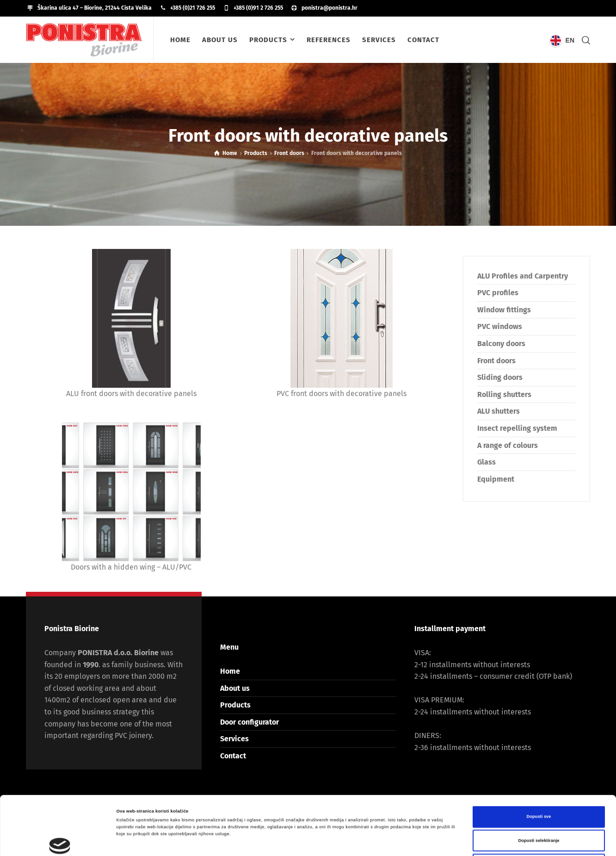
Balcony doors (501, 344)
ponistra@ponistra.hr (330, 8)
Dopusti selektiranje (539, 782)
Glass (487, 462)
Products (235, 705)
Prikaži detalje (380, 841)
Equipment (496, 479)
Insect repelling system (517, 428)
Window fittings (504, 310)
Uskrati (539, 806)
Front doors (496, 361)
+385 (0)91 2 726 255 (258, 8)
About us (235, 688)
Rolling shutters (504, 394)
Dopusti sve (539, 758)
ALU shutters (499, 411)
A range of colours (508, 445)
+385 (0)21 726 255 (193, 8)
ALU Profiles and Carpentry (523, 276)
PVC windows (500, 326)
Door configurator (249, 722)
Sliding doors (500, 377)
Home (230, 671)
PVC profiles (498, 293)
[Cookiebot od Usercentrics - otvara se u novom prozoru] (60, 840)
